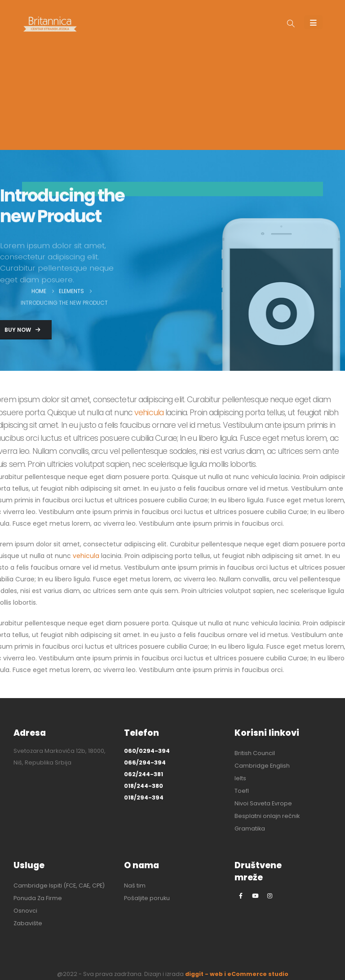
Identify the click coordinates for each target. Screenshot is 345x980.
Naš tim (135, 886)
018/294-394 (144, 798)
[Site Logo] (50, 24)
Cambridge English (262, 766)
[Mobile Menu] (313, 22)
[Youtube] (255, 896)
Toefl (242, 791)
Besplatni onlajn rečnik (267, 816)
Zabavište (28, 923)
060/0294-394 (147, 751)
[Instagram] (270, 896)
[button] (291, 24)
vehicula (149, 413)
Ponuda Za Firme (38, 898)
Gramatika (250, 828)
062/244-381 (144, 774)
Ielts (240, 778)
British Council (255, 753)
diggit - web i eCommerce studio (237, 974)
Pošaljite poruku (147, 898)
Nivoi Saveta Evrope (263, 803)
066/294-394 (145, 762)
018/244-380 (144, 786)
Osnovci (25, 911)
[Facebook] (241, 896)
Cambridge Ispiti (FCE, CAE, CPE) (59, 886)
